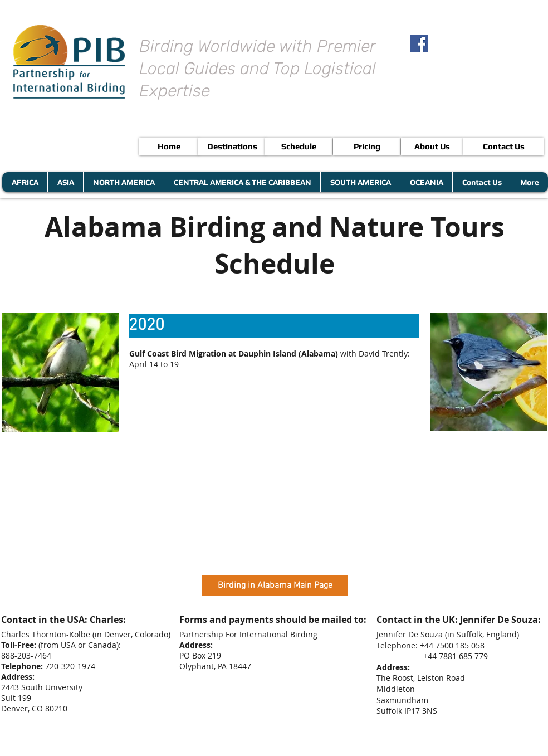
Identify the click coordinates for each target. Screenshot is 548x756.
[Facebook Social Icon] (419, 43)
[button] (274, 326)
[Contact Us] (503, 146)
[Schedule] (299, 146)
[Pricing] (367, 146)
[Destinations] (232, 146)
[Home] (169, 146)
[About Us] (432, 146)
